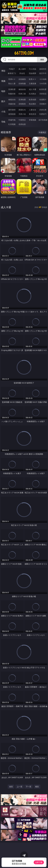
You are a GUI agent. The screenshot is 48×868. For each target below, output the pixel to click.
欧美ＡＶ (33, 79)
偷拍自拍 (22, 89)
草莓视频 (33, 120)
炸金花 (22, 73)
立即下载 (39, 862)
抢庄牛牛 (43, 73)
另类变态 (43, 94)
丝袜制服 (22, 83)
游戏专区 (43, 69)
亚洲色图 (22, 100)
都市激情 (12, 110)
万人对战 (33, 69)
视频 (3, 81)
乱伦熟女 (33, 94)
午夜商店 (22, 120)
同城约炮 (12, 120)
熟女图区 (33, 104)
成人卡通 (33, 89)
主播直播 (33, 83)
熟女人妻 (12, 83)
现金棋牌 (33, 73)
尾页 (37, 787)
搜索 (42, 60)
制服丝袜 (12, 94)
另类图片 (43, 104)
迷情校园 (12, 114)
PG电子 (12, 69)
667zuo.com (24, 53)
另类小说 (22, 114)
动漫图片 (43, 100)
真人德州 (22, 69)
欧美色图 (33, 100)
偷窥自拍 (12, 100)
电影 (3, 91)
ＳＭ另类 (43, 83)
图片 (3, 101)
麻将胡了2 (12, 73)
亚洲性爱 (12, 89)
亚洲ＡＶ (12, 79)
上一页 (20, 787)
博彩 (3, 71)
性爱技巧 (43, 114)
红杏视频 (12, 124)
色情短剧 (22, 124)
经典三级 (22, 94)
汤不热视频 (43, 120)
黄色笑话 (33, 114)
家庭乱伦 (22, 110)
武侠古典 (43, 110)
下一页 (29, 787)
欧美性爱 (43, 89)
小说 (3, 112)
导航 (3, 122)
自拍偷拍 (22, 79)
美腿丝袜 (12, 104)
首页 (11, 787)
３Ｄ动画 (43, 79)
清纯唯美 (22, 104)
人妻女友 (33, 110)
